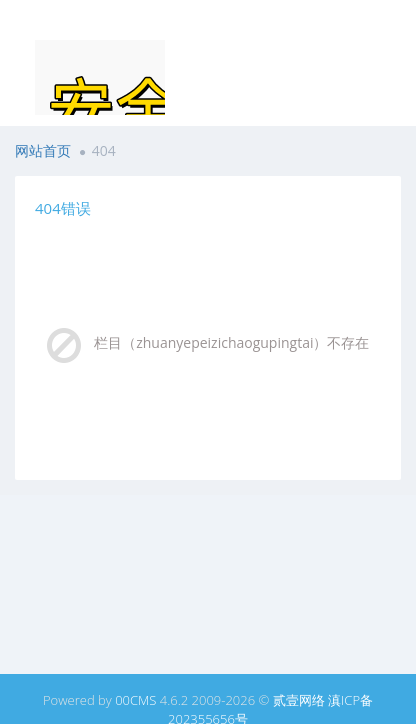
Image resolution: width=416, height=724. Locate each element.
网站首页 (43, 150)
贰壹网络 (299, 700)
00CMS (135, 700)
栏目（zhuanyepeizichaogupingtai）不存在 (231, 342)
